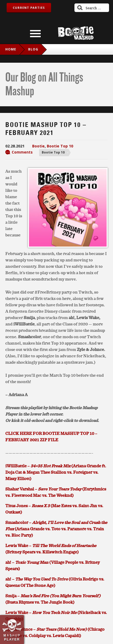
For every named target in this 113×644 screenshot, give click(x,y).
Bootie (38, 146)
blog (33, 49)
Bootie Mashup (76, 33)
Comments (22, 152)
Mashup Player (12, 637)
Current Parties (29, 8)
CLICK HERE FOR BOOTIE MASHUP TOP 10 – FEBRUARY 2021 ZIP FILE (51, 437)
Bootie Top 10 (60, 146)
